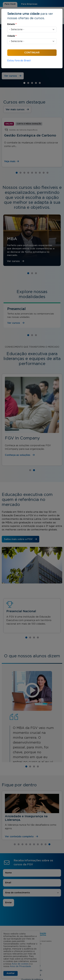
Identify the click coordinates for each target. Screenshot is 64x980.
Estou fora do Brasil (19, 61)
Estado (12, 24)
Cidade (12, 36)
